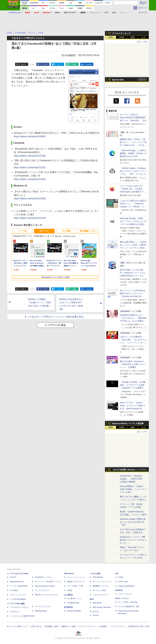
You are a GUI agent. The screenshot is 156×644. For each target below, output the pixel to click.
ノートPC (22, 231)
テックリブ (94, 612)
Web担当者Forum (17, 582)
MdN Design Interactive (102, 607)
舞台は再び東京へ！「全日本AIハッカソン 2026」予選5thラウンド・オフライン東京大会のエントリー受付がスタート (133, 248)
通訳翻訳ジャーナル (101, 586)
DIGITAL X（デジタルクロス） (47, 595)
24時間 (121, 37)
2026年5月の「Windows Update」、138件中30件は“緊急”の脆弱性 (131, 479)
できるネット (15, 612)
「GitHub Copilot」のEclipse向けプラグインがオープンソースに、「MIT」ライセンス (133, 171)
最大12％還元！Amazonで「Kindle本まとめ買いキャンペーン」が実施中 (133, 364)
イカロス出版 (95, 574)
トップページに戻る (55, 325)
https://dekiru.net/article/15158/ (30, 156)
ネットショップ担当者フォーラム (48, 582)
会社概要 (103, 626)
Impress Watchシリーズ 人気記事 (128, 423)
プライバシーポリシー (88, 626)
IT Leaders (14, 590)
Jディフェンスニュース (102, 582)
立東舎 (70, 590)
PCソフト (44, 231)
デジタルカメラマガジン (20, 607)
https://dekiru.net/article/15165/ (30, 179)
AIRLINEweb (98, 577)
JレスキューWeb (99, 590)
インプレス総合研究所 (19, 586)
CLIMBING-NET (73, 603)
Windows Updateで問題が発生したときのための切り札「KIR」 (133, 522)
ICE (117, 574)
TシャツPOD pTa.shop (128, 602)
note (74, 64)
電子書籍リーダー (88, 231)
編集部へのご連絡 (69, 626)
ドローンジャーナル (18, 595)
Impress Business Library (45, 586)
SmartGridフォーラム (43, 577)
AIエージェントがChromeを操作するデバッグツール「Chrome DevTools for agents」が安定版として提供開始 (133, 296)
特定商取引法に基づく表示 (139, 626)
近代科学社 (68, 607)
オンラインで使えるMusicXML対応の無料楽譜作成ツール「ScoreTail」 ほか (133, 117)
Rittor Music (69, 574)
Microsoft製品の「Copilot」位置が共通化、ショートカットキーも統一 (133, 489)
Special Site (118, 80)
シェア (45, 64)
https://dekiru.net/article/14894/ (30, 136)
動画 (114, 13)
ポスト (24, 64)
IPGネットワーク (122, 598)
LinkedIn (89, 64)
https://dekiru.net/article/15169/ (30, 199)
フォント (123, 13)
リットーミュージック (76, 577)
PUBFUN (119, 590)
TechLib (96, 615)
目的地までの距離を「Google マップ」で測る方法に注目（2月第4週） (39, 303)
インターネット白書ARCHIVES (22, 616)
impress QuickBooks (126, 586)
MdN (92, 599)
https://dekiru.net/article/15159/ (30, 218)
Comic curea (123, 582)
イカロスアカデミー (101, 595)
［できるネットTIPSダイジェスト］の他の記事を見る (55, 317)
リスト (32, 64)
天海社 (121, 577)
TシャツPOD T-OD (75, 586)
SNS (106, 13)
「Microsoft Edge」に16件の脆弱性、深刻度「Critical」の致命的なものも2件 (133, 153)
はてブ (59, 64)
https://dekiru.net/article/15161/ (30, 167)
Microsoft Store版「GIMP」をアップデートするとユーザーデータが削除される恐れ (133, 221)
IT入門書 (66, 231)
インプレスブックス (43, 607)
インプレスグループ (117, 626)
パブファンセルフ (125, 594)
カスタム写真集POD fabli (129, 607)
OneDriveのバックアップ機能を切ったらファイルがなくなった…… (133, 540)
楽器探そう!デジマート (76, 582)
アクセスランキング (121, 33)
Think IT (13, 577)
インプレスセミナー (43, 590)
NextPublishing (41, 611)
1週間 (133, 37)
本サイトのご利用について (17, 626)
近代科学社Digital (74, 611)
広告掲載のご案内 (52, 626)
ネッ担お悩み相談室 (18, 599)
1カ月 (143, 37)
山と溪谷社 (68, 595)
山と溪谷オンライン (75, 598)
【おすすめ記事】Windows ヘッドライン (130, 470)
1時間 (111, 37)
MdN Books (97, 603)
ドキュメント (95, 13)
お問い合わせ (36, 626)
